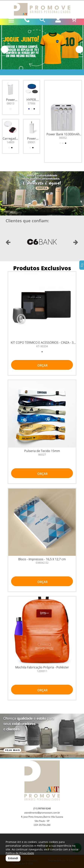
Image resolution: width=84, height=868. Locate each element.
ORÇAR (42, 365)
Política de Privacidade (20, 853)
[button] (5, 49)
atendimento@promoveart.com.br (42, 813)
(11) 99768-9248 (42, 809)
